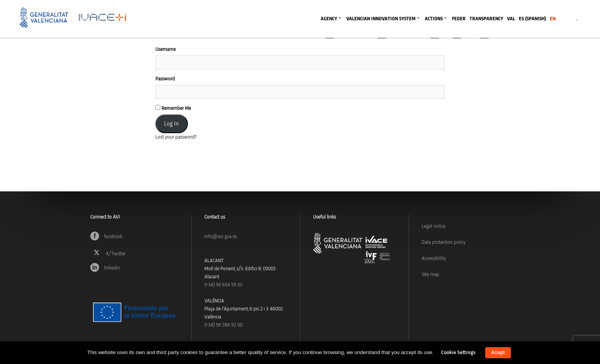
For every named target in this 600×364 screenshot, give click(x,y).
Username (165, 50)
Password (165, 79)
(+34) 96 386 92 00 (223, 325)
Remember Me (173, 108)
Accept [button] (498, 353)
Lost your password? (176, 137)
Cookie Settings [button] (458, 353)
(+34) (223, 285)
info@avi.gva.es (221, 237)
